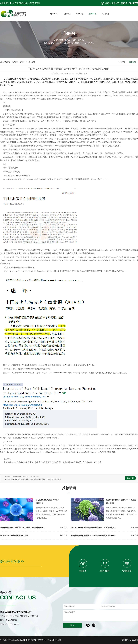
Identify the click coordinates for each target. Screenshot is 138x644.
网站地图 (51, 640)
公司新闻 (121, 62)
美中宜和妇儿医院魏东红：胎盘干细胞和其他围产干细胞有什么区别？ (36, 480)
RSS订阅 (58, 640)
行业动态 (132, 62)
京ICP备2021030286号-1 (39, 640)
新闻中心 (24, 62)
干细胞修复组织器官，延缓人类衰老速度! (26, 477)
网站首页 (15, 62)
